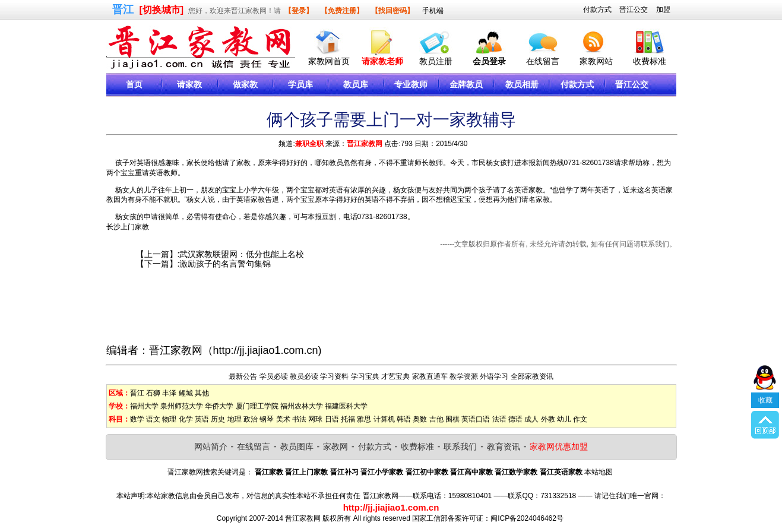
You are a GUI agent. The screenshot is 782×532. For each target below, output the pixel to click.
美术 (283, 419)
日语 (332, 419)
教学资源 (464, 376)
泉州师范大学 (182, 406)
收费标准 (650, 61)
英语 (202, 419)
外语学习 (494, 376)
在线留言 (543, 61)
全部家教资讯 (532, 376)
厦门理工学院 (257, 406)
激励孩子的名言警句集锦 (225, 264)
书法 (299, 419)
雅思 (364, 419)
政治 (251, 419)
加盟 (663, 9)
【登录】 (299, 11)
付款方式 (597, 9)
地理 (235, 419)
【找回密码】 (392, 11)
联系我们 (460, 446)
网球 (315, 419)
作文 (580, 419)
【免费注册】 (342, 11)
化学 (186, 419)
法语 (499, 419)
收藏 (765, 391)
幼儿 (564, 419)
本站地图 (599, 472)
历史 (218, 419)
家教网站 (596, 61)
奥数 (420, 419)
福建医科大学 (346, 406)
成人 (531, 419)
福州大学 (144, 406)
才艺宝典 (395, 376)
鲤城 (186, 393)
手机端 (433, 11)
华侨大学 (219, 406)
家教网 (335, 446)
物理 (169, 419)
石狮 (153, 393)
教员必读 (304, 376)
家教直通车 (430, 376)
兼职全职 (309, 144)
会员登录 (489, 61)
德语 (515, 419)
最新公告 (243, 376)
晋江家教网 (365, 144)
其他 (202, 393)
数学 (137, 419)
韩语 (404, 419)
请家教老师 (382, 61)
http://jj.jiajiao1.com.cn (266, 350)
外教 (548, 419)
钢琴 (267, 419)
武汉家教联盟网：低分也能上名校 (242, 254)
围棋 (452, 419)
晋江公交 (634, 9)
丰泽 (169, 393)
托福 (348, 419)
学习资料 (334, 376)
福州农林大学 (302, 406)
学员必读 (274, 376)
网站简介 (211, 446)
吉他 (436, 419)
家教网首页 (329, 61)
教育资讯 (504, 446)
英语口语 (476, 419)
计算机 (384, 419)
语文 (153, 419)
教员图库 (297, 446)
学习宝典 (365, 376)
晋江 (137, 393)
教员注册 (436, 61)
